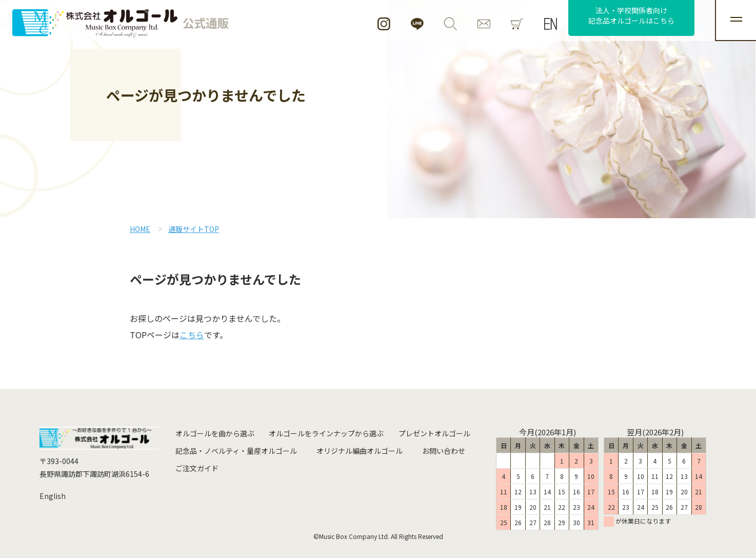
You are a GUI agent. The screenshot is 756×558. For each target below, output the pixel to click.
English (53, 496)
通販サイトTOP (194, 229)
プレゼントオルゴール (434, 433)
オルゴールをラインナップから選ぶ (326, 433)
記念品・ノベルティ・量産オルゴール (236, 451)
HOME (140, 229)
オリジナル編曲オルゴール (360, 451)
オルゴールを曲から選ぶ (215, 433)
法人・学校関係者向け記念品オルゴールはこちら (631, 15)
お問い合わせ (444, 451)
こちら (192, 335)
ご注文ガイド (197, 468)
